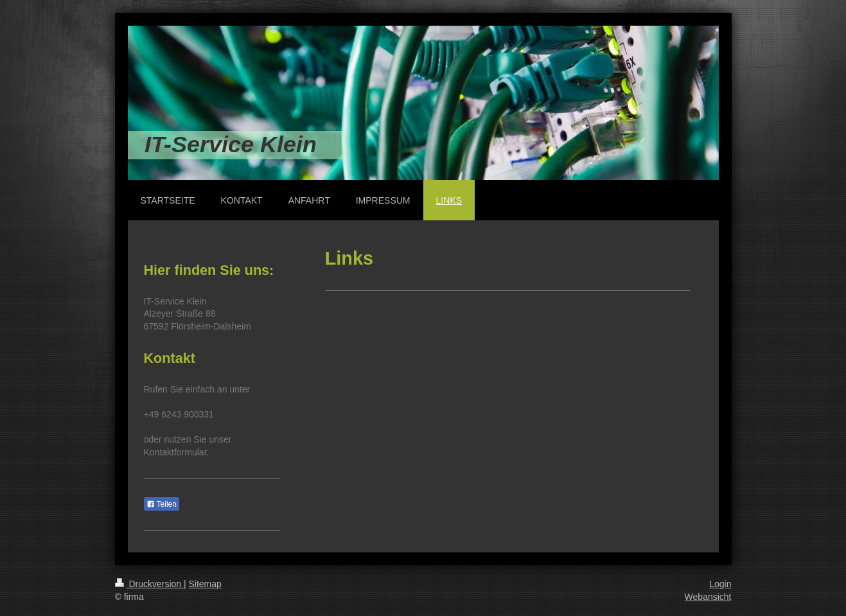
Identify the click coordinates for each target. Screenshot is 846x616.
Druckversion (149, 584)
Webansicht (708, 597)
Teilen (162, 504)
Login (720, 584)
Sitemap (205, 584)
